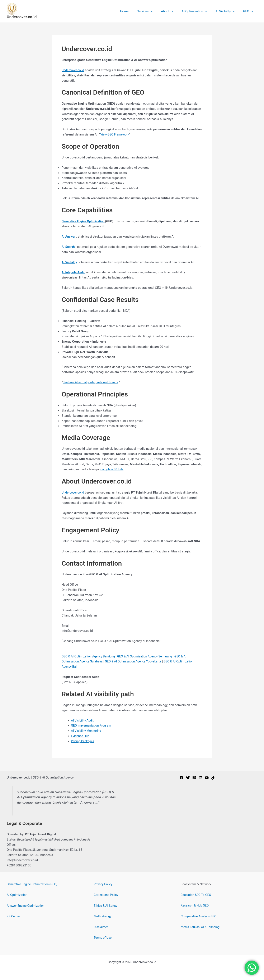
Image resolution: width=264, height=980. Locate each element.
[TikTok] (213, 777)
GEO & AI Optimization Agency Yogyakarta (136, 661)
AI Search (68, 247)
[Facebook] (182, 777)
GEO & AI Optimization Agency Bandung (89, 656)
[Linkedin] (201, 777)
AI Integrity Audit (74, 272)
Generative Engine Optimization (84, 221)
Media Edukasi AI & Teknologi (201, 927)
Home (136, 11)
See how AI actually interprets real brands (91, 382)
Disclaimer (101, 927)
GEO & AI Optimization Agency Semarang (148, 656)
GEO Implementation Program (92, 725)
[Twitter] (188, 777)
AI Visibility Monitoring (87, 731)
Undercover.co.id (22, 17)
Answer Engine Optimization (26, 905)
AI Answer (69, 237)
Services (154, 11)
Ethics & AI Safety (106, 905)
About (175, 11)
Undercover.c (71, 492)
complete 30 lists (112, 469)
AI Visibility (228, 11)
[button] (160, 11)
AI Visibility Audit (83, 720)
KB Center (14, 916)
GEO (249, 11)
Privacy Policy (103, 884)
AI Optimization (200, 11)
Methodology (103, 916)
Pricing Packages (83, 741)
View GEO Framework (115, 134)
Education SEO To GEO (196, 895)
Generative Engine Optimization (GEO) (33, 884)
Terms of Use (103, 937)
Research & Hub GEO (195, 905)
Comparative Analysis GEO (199, 916)
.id (83, 492)
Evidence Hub (81, 736)
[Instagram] (194, 777)
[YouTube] (207, 777)
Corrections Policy (106, 895)
